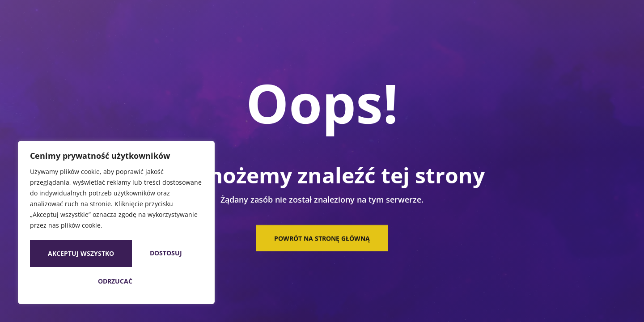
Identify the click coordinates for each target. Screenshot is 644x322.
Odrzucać (157, 255)
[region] (116, 224)
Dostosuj (71, 255)
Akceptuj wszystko (116, 281)
